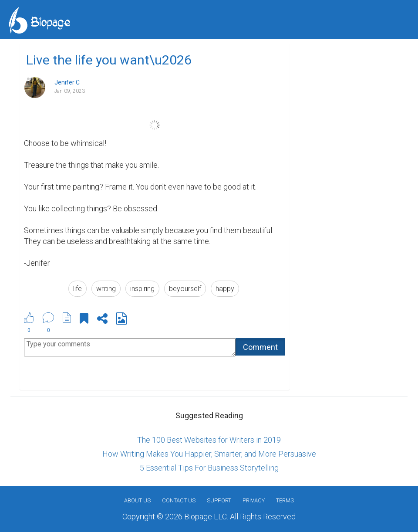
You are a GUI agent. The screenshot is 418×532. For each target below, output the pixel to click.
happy (225, 289)
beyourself (185, 289)
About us (137, 500)
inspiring (142, 289)
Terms (285, 500)
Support (219, 500)
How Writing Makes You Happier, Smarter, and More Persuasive (209, 454)
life (78, 289)
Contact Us (179, 500)
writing (106, 289)
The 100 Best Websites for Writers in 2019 (209, 440)
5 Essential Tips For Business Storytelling (209, 468)
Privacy (254, 500)
